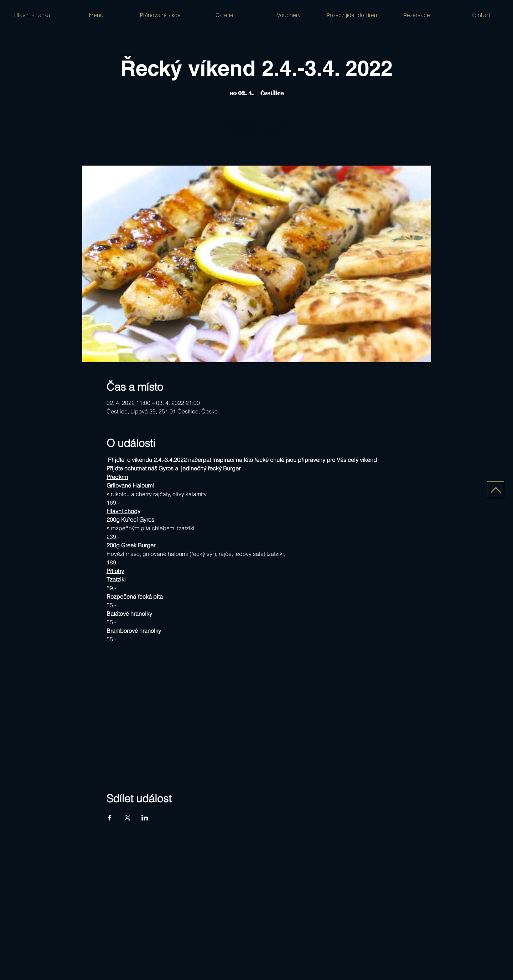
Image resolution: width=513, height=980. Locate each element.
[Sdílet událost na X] (127, 818)
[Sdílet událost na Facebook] (110, 818)
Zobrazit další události (257, 132)
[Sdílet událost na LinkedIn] (145, 818)
